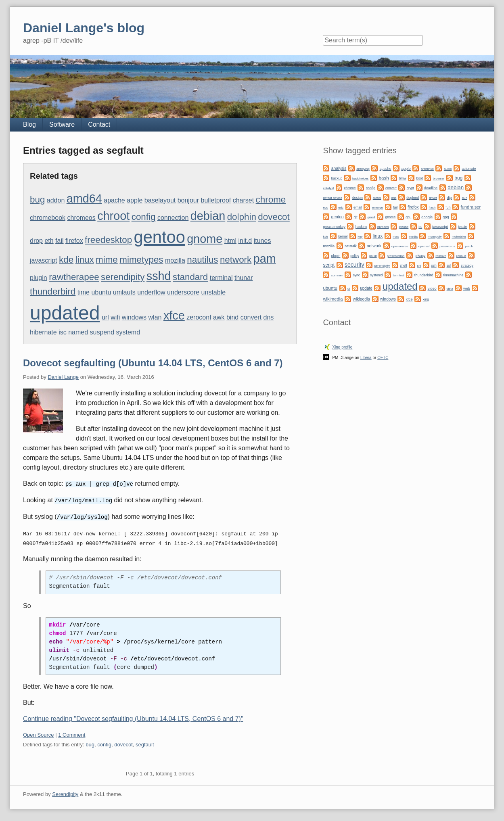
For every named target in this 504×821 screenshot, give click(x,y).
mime (107, 260)
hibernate (43, 332)
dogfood (413, 198)
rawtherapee (74, 277)
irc (420, 227)
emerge (377, 208)
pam (265, 259)
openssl (424, 246)
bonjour (188, 200)
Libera (366, 358)
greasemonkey (334, 227)
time (84, 292)
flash (432, 208)
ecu (325, 208)
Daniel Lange (63, 377)
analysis (339, 168)
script (329, 265)
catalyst (328, 188)
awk (219, 317)
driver (433, 198)
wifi (115, 317)
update (366, 288)
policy (355, 256)
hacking (361, 227)
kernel (343, 236)
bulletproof (216, 200)
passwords (447, 246)
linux (85, 260)
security (354, 265)
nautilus (202, 260)
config (144, 217)
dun (464, 198)
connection (173, 218)
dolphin (242, 217)
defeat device (333, 198)
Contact (99, 124)
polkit (373, 256)
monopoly (435, 237)
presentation (396, 256)
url (105, 317)
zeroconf (199, 317)
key (360, 237)
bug (37, 200)
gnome (205, 239)
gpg (446, 217)
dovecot (274, 217)
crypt (410, 188)
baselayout (160, 200)
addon (56, 200)
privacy (420, 256)
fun (448, 207)
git (356, 217)
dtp (450, 198)
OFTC (383, 358)
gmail (371, 217)
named (78, 332)
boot (419, 178)
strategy (467, 265)
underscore (183, 292)
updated (65, 313)
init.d (245, 241)
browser (439, 179)
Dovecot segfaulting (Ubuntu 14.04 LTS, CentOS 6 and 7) (153, 363)
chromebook (48, 218)
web (467, 288)
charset (243, 200)
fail (59, 241)
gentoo (160, 237)
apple (135, 200)
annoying (363, 169)
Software (62, 124)
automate (469, 169)
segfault (145, 743)
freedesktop (108, 240)
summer (337, 275)
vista (450, 289)
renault (461, 256)
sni (419, 266)
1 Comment (72, 734)
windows (134, 317)
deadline (431, 188)
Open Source (39, 734)
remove (441, 256)
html (230, 241)
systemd (128, 332)
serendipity (123, 277)
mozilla (175, 260)
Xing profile (342, 347)
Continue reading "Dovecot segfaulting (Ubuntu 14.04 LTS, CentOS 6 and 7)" (133, 718)
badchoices (360, 179)
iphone (404, 227)
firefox (74, 241)
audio (448, 169)
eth (49, 241)
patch (469, 246)
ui (349, 289)
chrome (271, 200)
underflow (151, 292)
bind (232, 317)
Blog (29, 124)
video (432, 288)
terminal (221, 278)
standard (190, 277)
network (236, 260)
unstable (214, 292)
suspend (102, 332)
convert (251, 317)
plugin (39, 278)
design (358, 198)
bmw (403, 178)
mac (396, 237)
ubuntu (101, 292)
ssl (449, 265)
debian (208, 216)
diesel (377, 198)
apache (114, 200)
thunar (244, 278)
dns (269, 317)
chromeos (81, 218)
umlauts (124, 292)
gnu (408, 217)
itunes (262, 241)
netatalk (351, 246)
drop (36, 241)
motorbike (459, 237)
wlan (155, 317)
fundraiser (471, 207)
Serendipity (65, 793)
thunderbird (53, 291)
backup (337, 178)
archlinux (427, 169)
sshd (159, 276)
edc (341, 208)
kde (66, 260)
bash (384, 178)
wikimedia (333, 299)
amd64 (84, 198)
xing (426, 299)
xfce (174, 315)
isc (63, 332)
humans (383, 227)
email (358, 207)
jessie (463, 227)
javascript (44, 260)
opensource (400, 246)
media (413, 237)
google (427, 217)
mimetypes (141, 260)
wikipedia (361, 299)
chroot (113, 216)
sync (357, 275)
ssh (434, 265)
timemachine (454, 275)
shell (403, 265)
